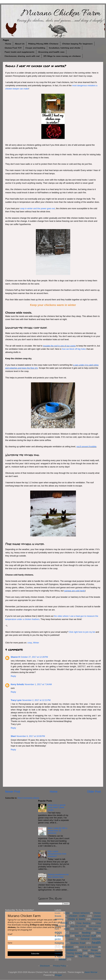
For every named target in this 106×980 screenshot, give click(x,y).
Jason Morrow (91, 972)
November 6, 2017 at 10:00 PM (31, 736)
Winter (36, 643)
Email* (10, 934)
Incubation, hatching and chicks (65, 48)
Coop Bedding (83, 923)
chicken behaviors (81, 913)
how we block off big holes (74, 349)
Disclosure (45, 966)
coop (30, 643)
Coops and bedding (35, 48)
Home (8, 44)
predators (71, 950)
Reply (13, 676)
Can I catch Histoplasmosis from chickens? (57, 854)
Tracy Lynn (16, 700)
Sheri (13, 736)
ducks (66, 929)
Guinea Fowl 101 (13, 48)
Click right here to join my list (82, 632)
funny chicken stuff (85, 936)
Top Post (83, 956)
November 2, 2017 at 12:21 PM (36, 700)
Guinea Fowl (78, 943)
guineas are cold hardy (75, 591)
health (96, 943)
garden (58, 939)
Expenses (74, 933)
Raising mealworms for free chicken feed (58, 876)
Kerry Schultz (17, 684)
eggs (58, 932)
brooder (58, 913)
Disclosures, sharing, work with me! (22, 56)
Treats (98, 956)
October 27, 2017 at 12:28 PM (34, 657)
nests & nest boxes (88, 947)
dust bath (79, 929)
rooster (58, 953)
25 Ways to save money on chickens (62, 56)
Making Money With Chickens (43, 44)
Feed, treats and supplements (19, 52)
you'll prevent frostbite (86, 447)
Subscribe (35, 954)
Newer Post (13, 792)
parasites (59, 950)
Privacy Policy (60, 966)
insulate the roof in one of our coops (59, 346)
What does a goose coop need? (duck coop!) (57, 807)
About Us (20, 44)
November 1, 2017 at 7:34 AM (38, 684)
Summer (70, 956)
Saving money (74, 953)
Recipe (94, 950)
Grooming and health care (51, 52)
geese (71, 939)
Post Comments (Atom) (28, 798)
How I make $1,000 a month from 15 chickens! (58, 831)
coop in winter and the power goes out (37, 208)
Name (10, 943)
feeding (86, 933)
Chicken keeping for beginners (77, 44)
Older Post (94, 792)
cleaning (96, 919)
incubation (67, 947)
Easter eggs (92, 929)
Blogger (58, 975)
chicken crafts (77, 916)
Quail (85, 950)
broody (66, 913)
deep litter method (78, 926)
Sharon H (15, 657)
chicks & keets (76, 919)
